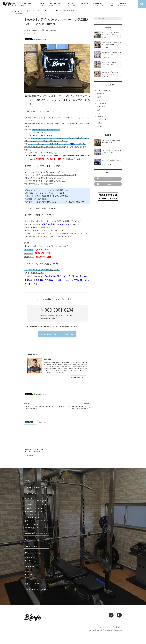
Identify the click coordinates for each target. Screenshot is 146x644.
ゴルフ (99, 97)
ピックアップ (40, 33)
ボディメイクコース (31, 498)
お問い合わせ (118, 627)
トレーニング (102, 113)
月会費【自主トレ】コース (34, 511)
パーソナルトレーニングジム (21, 12)
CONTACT (122, 4)
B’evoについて (99, 4)
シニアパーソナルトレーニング (35, 508)
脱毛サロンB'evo (103, 94)
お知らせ (29, 33)
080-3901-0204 (59, 310)
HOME (14, 4)
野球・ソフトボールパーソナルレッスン (36, 521)
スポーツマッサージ (32, 515)
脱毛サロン (84, 4)
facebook (104, 184)
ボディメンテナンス (104, 90)
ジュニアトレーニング (32, 518)
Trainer (71, 4)
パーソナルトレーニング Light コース (36, 502)
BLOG (111, 4)
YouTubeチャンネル (32, 528)
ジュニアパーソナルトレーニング (36, 505)
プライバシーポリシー (106, 627)
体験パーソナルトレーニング (34, 524)
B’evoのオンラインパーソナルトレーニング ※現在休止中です (41, 408)
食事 (99, 110)
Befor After (107, 47)
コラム (99, 123)
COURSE (41, 4)
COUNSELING (27, 4)
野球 (99, 100)
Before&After (55, 4)
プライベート (102, 103)
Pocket (44, 39)
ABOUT (28, 561)
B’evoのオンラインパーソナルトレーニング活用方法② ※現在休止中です (74, 408)
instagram (105, 179)
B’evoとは (28, 558)
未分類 (99, 126)
